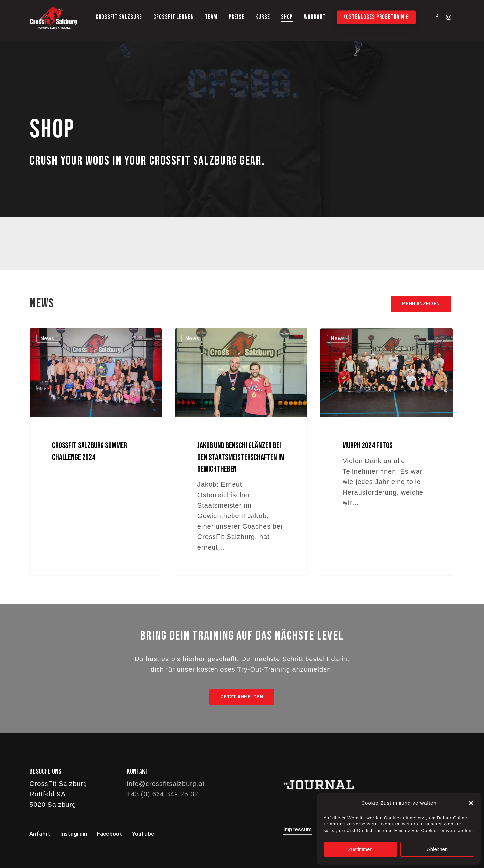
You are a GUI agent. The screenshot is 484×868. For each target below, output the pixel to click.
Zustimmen (360, 849)
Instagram (74, 834)
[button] (471, 803)
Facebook (110, 834)
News (47, 339)
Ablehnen (437, 849)
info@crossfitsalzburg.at (166, 784)
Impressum (298, 830)
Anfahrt (40, 834)
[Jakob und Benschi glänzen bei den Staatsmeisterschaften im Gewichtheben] (241, 452)
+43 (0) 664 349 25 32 (162, 794)
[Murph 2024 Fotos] (387, 452)
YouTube (143, 834)
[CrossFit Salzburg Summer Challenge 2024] (96, 452)
